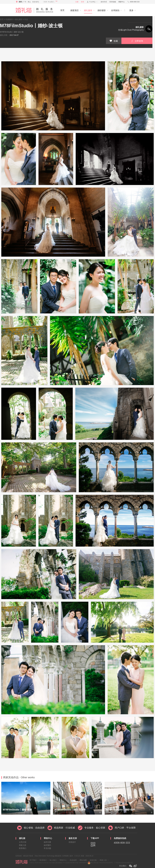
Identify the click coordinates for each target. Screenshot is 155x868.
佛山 (29, 2)
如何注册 (47, 842)
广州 (25, 2)
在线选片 (72, 842)
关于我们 (33, 860)
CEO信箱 (113, 2)
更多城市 (35, 2)
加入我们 (53, 860)
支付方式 (104, 2)
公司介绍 (23, 842)
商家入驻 (23, 845)
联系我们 (23, 848)
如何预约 (47, 845)
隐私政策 (58, 856)
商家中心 (122, 2)
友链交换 (93, 860)
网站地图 (83, 860)
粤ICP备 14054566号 (80, 863)
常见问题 (47, 848)
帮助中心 (63, 860)
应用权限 (65, 856)
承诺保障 (73, 860)
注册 (77, 2)
